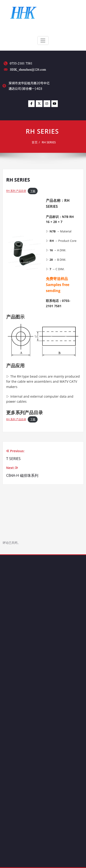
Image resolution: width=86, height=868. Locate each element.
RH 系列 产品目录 (16, 191)
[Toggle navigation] (43, 41)
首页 (36, 142)
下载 (33, 191)
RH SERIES (50, 142)
